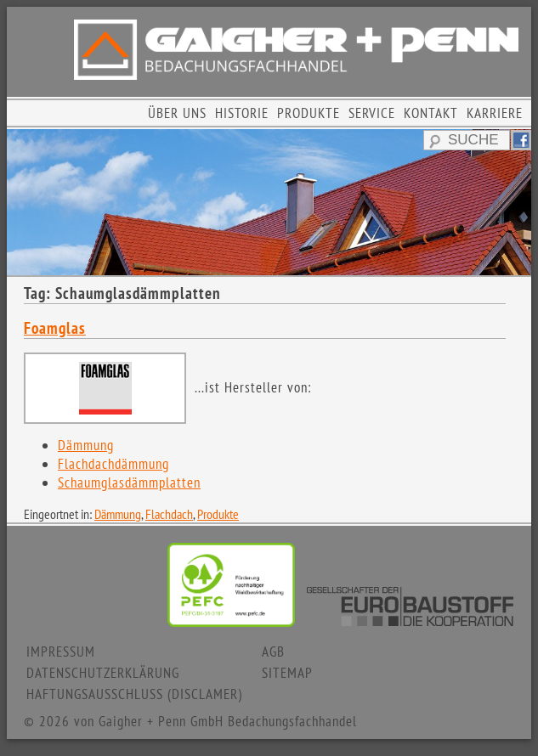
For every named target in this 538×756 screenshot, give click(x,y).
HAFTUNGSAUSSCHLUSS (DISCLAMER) (134, 694)
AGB (273, 652)
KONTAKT (431, 113)
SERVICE (372, 113)
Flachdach (169, 514)
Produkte (218, 514)
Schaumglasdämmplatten (129, 482)
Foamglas (55, 328)
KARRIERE (495, 113)
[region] (269, 202)
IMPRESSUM (61, 652)
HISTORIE (242, 113)
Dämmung (86, 445)
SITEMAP (287, 673)
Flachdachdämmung (113, 464)
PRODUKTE (309, 113)
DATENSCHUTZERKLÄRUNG (103, 673)
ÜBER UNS (177, 113)
